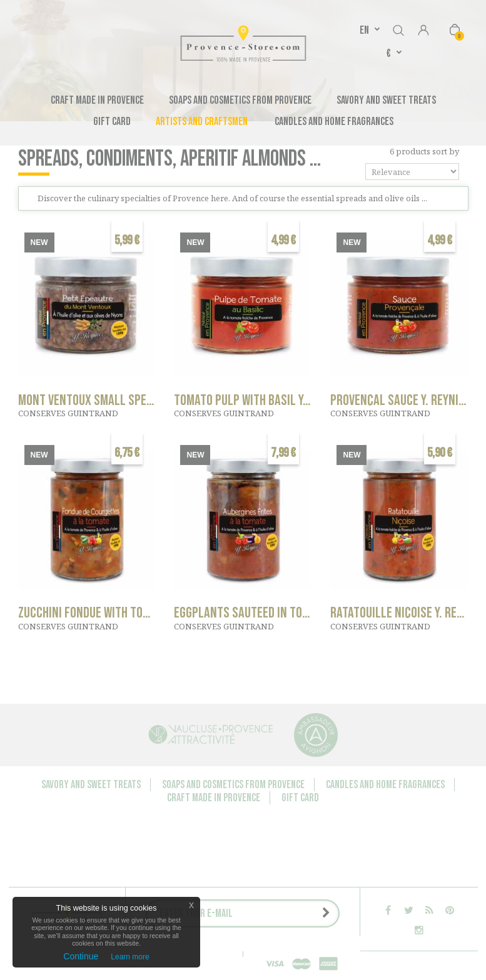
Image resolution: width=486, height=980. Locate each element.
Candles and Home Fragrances (334, 122)
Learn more (130, 957)
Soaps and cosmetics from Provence (240, 100)
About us (207, 887)
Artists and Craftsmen (202, 122)
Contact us (48, 887)
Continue (81, 956)
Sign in (423, 31)
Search (398, 28)
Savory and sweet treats (386, 100)
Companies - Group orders (130, 887)
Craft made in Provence (97, 100)
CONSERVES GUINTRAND (68, 413)
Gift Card (112, 122)
